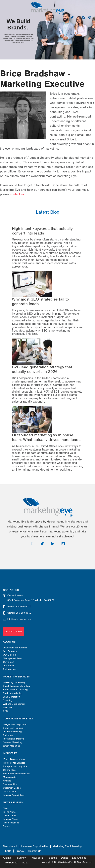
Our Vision (8, 662)
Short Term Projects (13, 728)
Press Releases (11, 823)
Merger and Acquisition (15, 724)
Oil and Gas (9, 770)
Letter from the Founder (15, 648)
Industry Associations (14, 795)
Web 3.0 (7, 707)
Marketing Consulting (14, 682)
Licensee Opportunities (35, 846)
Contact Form (13, 632)
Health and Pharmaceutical (17, 774)
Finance (7, 781)
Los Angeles (79, 858)
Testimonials (9, 669)
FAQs (8, 851)
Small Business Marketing (16, 686)
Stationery (8, 735)
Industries (10, 753)
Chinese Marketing (13, 742)
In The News (9, 812)
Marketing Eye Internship (67, 846)
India (25, 863)
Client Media (9, 815)
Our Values (9, 666)
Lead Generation (11, 697)
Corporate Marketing (18, 719)
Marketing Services (16, 677)
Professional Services (14, 763)
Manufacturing (10, 777)
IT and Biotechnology (14, 759)
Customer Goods (12, 788)
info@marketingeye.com (19, 619)
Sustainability (10, 784)
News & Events (13, 803)
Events (6, 826)
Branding (8, 700)
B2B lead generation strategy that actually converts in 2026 (42, 369)
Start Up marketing (13, 693)
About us (9, 642)
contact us (17, 194)
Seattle (53, 858)
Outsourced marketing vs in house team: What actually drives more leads (46, 437)
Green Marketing (12, 746)
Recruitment (10, 846)
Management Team (12, 658)
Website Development (14, 704)
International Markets (14, 739)
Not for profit (10, 791)
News (6, 808)
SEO (5, 711)
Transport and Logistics (15, 766)
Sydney (21, 858)
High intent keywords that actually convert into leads (42, 231)
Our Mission (9, 655)
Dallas (65, 858)
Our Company (10, 651)
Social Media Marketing (15, 690)
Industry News (10, 819)
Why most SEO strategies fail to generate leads (40, 302)
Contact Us (35, 851)
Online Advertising (12, 732)
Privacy (20, 851)
